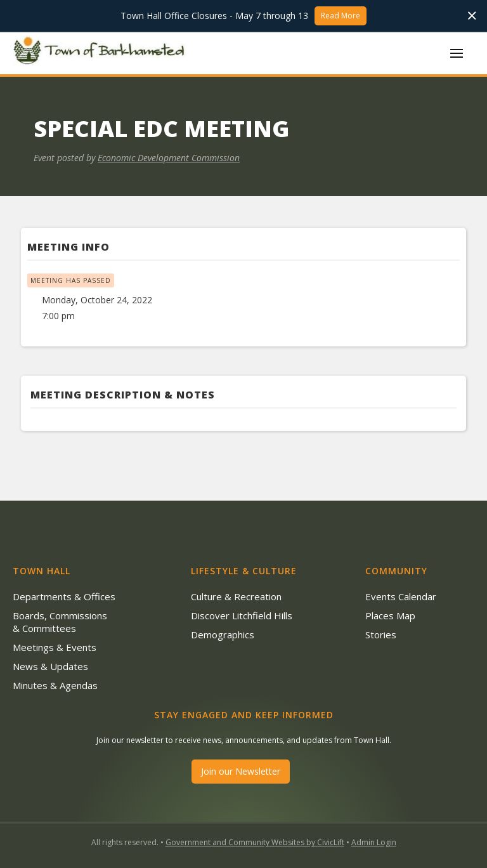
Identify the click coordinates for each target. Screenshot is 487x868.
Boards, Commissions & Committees (60, 622)
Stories (381, 635)
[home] (101, 53)
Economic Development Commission (169, 158)
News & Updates (50, 666)
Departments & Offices (64, 596)
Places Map (390, 615)
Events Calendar (401, 596)
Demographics (223, 635)
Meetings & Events (55, 647)
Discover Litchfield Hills (242, 615)
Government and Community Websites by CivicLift (255, 842)
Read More (341, 16)
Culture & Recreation (236, 596)
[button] (457, 53)
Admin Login (374, 842)
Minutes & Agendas (55, 685)
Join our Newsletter (241, 771)
